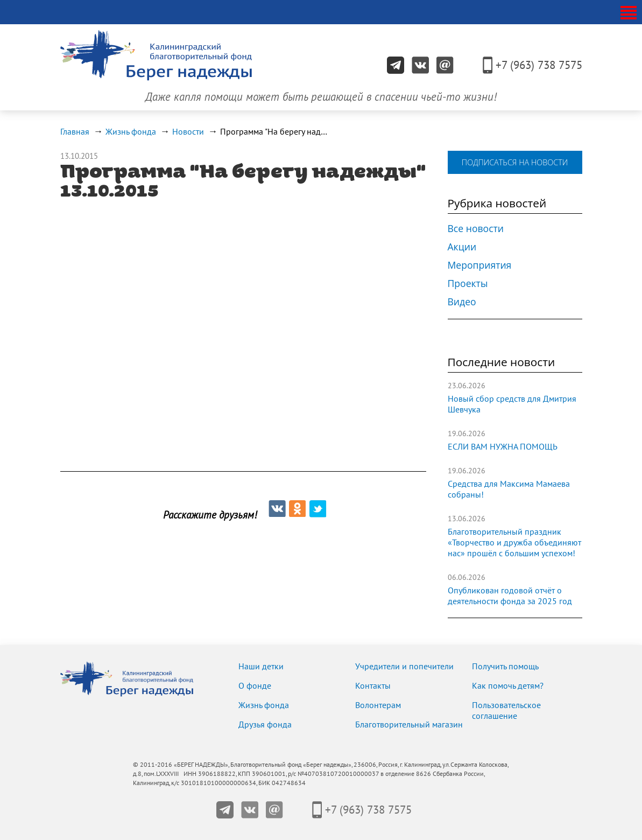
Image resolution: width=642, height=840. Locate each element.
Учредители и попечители (404, 667)
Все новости (476, 228)
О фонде (255, 686)
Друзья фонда (265, 725)
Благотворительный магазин (409, 725)
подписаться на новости (515, 162)
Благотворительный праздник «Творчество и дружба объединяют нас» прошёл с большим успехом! (514, 543)
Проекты (468, 283)
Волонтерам (378, 705)
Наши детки (261, 667)
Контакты (373, 686)
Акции (462, 247)
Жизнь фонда (131, 132)
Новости (188, 132)
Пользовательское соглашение (506, 711)
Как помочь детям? (508, 686)
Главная (75, 132)
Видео (462, 302)
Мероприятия (480, 265)
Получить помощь (505, 667)
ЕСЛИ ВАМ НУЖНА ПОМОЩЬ (503, 447)
